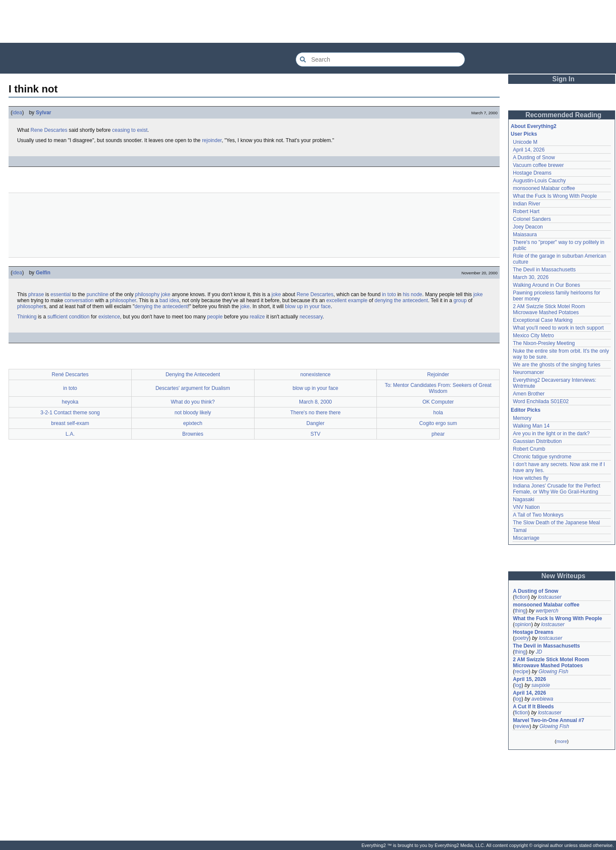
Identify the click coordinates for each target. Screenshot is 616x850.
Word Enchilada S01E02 (541, 401)
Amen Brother (529, 394)
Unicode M (525, 142)
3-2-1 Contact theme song (70, 413)
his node (413, 294)
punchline (97, 294)
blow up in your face (308, 306)
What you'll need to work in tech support (558, 328)
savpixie (540, 685)
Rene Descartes (49, 130)
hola (438, 413)
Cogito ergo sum (438, 423)
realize (257, 317)
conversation (79, 300)
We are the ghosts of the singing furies (557, 365)
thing (520, 611)
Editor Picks (526, 410)
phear (438, 434)
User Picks (524, 134)
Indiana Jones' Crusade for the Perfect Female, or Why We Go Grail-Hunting (557, 489)
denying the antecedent (401, 300)
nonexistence (315, 374)
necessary (311, 317)
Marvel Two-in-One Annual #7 (549, 720)
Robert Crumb (529, 449)
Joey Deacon (528, 227)
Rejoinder (438, 374)
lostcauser (550, 597)
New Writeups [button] (564, 576)
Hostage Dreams (532, 173)
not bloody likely (193, 413)
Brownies (193, 434)
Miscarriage (526, 538)
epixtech (193, 423)
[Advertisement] (308, 21)
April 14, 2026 (529, 150)
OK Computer (438, 402)
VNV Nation (526, 507)
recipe (522, 672)
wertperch (547, 611)
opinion (523, 624)
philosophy (147, 294)
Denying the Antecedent (193, 374)
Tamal (520, 530)
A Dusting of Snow (534, 158)
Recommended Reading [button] (563, 115)
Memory (522, 418)
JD (539, 652)
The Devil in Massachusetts (544, 270)
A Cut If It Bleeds (533, 707)
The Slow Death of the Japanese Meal (556, 523)
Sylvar (44, 113)
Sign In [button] (563, 79)
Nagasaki (524, 499)
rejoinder (212, 140)
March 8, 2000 (315, 402)
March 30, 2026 (531, 277)
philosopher (123, 300)
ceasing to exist (130, 130)
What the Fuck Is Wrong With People (555, 196)
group (460, 300)
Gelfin (43, 273)
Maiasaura (525, 235)
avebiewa (542, 699)
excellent (336, 300)
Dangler (315, 423)
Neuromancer (529, 372)
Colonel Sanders (532, 219)
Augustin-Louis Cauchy (539, 181)
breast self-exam (70, 423)
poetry (522, 638)
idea (17, 113)
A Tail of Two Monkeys (538, 515)
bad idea (169, 300)
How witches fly (531, 478)
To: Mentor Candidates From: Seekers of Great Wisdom (438, 388)
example (358, 300)
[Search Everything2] (380, 59)
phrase (36, 294)
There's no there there (316, 413)
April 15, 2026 (529, 679)
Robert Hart (526, 211)
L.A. (70, 434)
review (522, 726)
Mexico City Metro (533, 336)
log (518, 685)
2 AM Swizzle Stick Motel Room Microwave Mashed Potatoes (549, 309)
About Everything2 (534, 126)
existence (109, 317)
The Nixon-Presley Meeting (544, 343)
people (215, 317)
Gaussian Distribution (537, 441)
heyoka (70, 402)
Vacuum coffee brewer (538, 165)
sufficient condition (69, 317)
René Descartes (70, 374)
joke (166, 294)
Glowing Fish (553, 672)
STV (315, 434)
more (561, 741)
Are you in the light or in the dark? (551, 434)
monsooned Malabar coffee (544, 188)
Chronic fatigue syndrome (542, 457)
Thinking (27, 317)
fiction (521, 597)
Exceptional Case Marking (543, 320)
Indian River (527, 204)
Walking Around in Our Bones (546, 285)
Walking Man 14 (531, 426)
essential (61, 294)
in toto (389, 294)
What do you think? (193, 402)
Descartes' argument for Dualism (192, 388)
